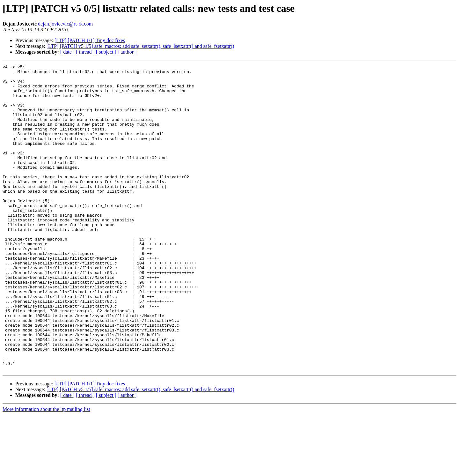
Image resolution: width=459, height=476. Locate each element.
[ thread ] (85, 52)
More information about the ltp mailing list (46, 470)
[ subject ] (106, 52)
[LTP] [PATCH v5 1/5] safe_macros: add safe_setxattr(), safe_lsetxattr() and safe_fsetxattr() (140, 46)
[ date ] (67, 52)
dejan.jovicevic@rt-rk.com (65, 24)
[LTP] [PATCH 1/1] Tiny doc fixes (90, 40)
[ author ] (127, 52)
